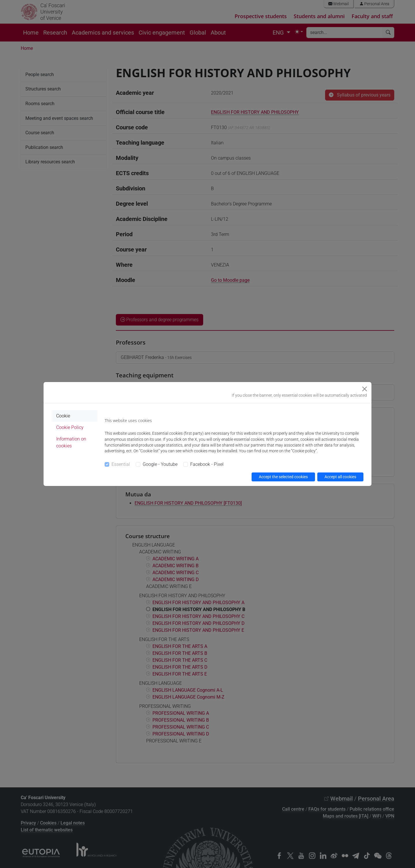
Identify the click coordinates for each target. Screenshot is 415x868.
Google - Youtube (160, 464)
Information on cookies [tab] (71, 442)
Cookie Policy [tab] (70, 427)
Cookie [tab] (63, 416)
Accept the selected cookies (283, 477)
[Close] (365, 389)
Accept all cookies (340, 477)
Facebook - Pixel (207, 464)
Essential (121, 464)
